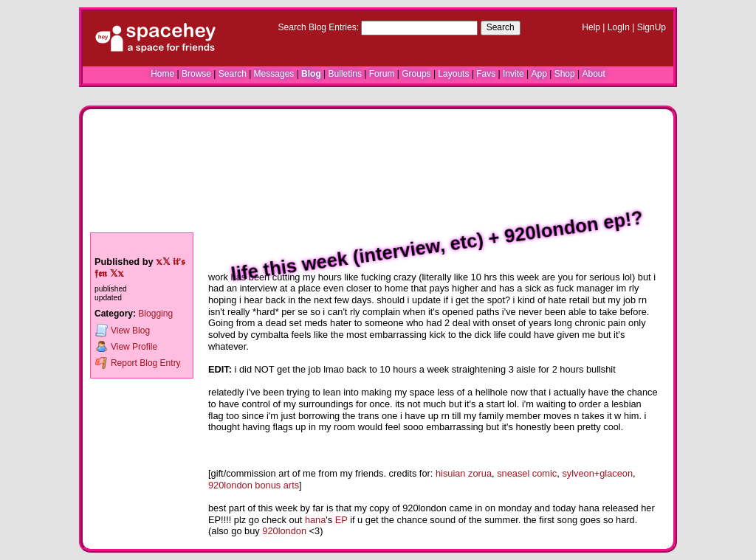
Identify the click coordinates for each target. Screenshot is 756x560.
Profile (126, 346)
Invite (513, 74)
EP (341, 520)
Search (501, 27)
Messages (274, 74)
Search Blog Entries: (319, 27)
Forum (382, 74)
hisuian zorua (464, 473)
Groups (416, 74)
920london (284, 531)
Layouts (453, 74)
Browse (196, 74)
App (539, 74)
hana (315, 520)
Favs (486, 74)
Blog (311, 74)
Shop (565, 74)
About (593, 74)
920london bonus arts (254, 485)
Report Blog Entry (138, 363)
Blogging (155, 314)
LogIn (619, 27)
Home (162, 74)
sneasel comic (527, 473)
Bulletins (345, 74)
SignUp (652, 27)
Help (591, 27)
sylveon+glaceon (597, 473)
